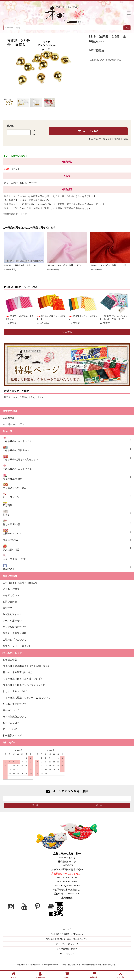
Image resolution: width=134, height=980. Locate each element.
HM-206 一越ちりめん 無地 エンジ (108, 265)
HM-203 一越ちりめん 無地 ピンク (66, 265)
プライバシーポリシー (66, 944)
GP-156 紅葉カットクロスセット (51, 318)
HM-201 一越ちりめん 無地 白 (21, 265)
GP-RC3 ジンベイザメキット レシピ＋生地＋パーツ (114, 318)
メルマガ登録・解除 (66, 949)
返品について (95, 139)
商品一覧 (94, 975)
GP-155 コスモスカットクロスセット (19, 318)
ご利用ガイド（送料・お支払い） (66, 934)
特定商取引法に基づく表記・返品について (66, 939)
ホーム (66, 929)
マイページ (40, 975)
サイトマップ (66, 954)
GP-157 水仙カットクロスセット (83, 318)
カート (67, 975)
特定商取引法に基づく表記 (116, 139)
